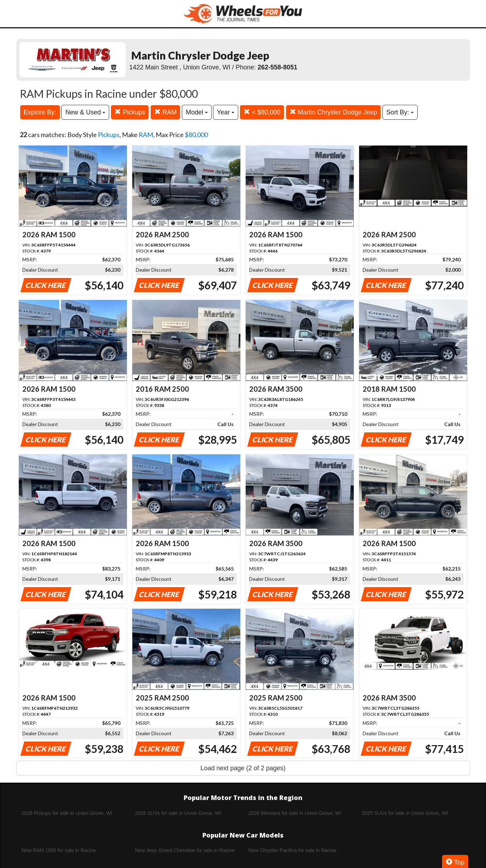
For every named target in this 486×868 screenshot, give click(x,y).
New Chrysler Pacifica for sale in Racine (293, 850)
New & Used (85, 112)
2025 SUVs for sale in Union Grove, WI (405, 813)
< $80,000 (262, 112)
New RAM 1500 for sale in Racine (59, 850)
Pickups (130, 112)
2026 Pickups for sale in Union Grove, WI (67, 813)
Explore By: (40, 112)
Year (226, 112)
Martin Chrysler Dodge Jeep (333, 112)
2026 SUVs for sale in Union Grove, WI (178, 813)
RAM (165, 112)
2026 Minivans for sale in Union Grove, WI (295, 813)
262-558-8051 (278, 67)
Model (197, 112)
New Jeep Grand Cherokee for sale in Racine (185, 850)
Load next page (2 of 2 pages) (243, 768)
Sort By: (400, 112)
